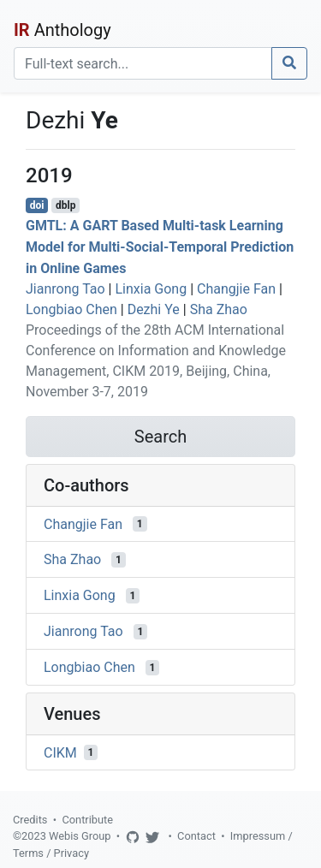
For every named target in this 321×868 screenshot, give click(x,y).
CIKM (60, 752)
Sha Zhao (219, 309)
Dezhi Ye (154, 309)
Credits (30, 820)
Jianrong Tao (65, 289)
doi (37, 205)
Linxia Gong (151, 289)
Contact (196, 836)
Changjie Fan (236, 289)
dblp (65, 205)
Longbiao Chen (71, 309)
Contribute (87, 820)
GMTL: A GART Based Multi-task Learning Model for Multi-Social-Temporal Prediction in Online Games (160, 247)
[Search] (143, 63)
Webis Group (80, 836)
